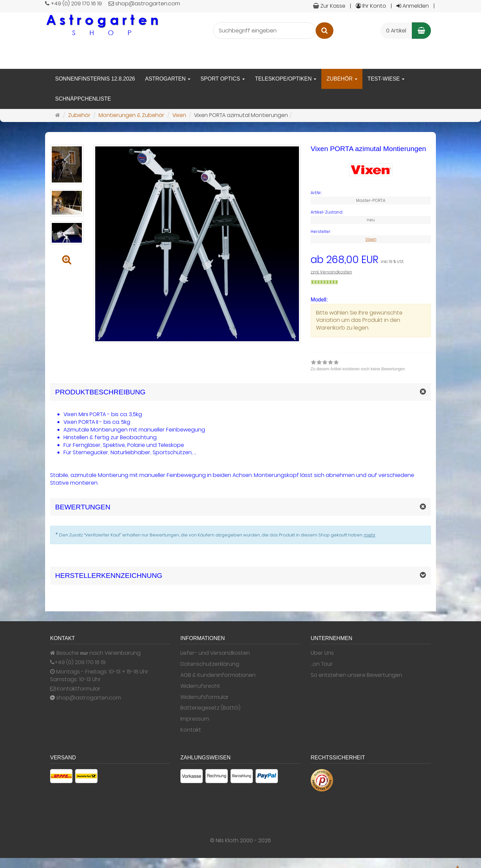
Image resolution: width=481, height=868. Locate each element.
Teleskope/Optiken (286, 79)
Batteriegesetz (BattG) (210, 708)
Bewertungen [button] (83, 507)
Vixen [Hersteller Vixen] (371, 239)
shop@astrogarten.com (89, 698)
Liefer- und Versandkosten (215, 653)
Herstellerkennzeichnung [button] (109, 575)
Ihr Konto (371, 6)
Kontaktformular (75, 689)
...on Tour (322, 664)
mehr (370, 535)
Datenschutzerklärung (210, 664)
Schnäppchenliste (83, 99)
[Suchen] (325, 31)
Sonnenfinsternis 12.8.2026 (95, 79)
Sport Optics (223, 79)
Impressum (195, 719)
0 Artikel (396, 31)
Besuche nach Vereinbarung (95, 653)
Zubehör (342, 79)
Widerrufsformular (205, 697)
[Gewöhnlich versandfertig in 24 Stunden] (325, 282)
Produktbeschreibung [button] (100, 392)
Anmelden (413, 6)
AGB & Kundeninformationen (218, 675)
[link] (358, 366)
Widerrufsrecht (200, 686)
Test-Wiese (386, 79)
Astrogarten (168, 79)
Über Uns (322, 653)
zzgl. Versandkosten (331, 272)
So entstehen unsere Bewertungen (356, 675)
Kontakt (191, 730)
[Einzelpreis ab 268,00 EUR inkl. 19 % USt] (371, 260)
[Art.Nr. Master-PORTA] (371, 193)
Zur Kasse (329, 6)
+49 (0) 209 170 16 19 (80, 662)
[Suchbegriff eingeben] (265, 31)
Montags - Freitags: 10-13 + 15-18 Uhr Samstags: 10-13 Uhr (99, 676)
